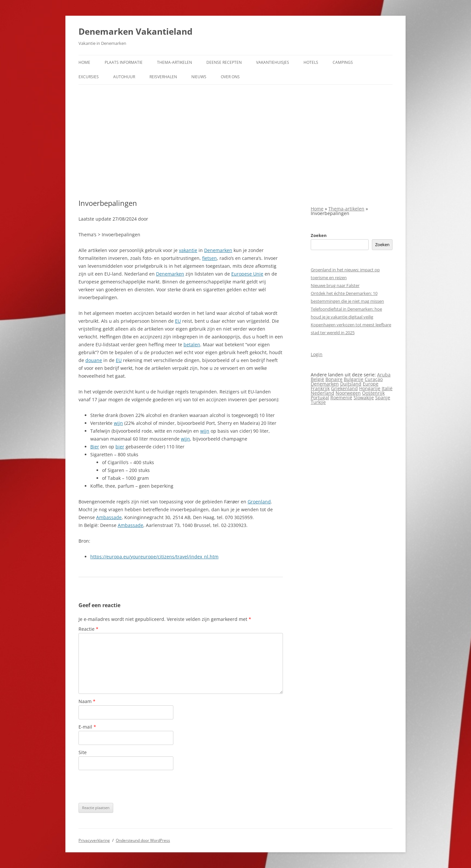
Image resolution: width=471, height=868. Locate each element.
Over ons (230, 77)
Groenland (259, 502)
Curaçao (374, 379)
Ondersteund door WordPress (143, 840)
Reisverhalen (163, 77)
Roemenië (341, 398)
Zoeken (319, 235)
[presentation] (128, 787)
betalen (192, 344)
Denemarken (218, 250)
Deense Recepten (224, 62)
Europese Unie (247, 274)
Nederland (323, 393)
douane (94, 360)
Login (317, 354)
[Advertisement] (235, 142)
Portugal (320, 398)
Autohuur (124, 77)
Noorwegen (348, 393)
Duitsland (351, 384)
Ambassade (109, 517)
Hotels (311, 62)
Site (83, 752)
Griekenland (344, 388)
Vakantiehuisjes (273, 62)
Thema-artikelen (174, 62)
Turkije (318, 402)
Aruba (384, 375)
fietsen (209, 258)
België (317, 379)
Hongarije (370, 388)
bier (120, 447)
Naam (87, 701)
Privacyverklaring (94, 840)
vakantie (188, 250)
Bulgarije (354, 379)
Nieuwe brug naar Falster (335, 285)
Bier (95, 447)
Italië (387, 388)
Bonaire (334, 379)
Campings (343, 62)
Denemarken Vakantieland (135, 31)
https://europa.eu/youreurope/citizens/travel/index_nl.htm (154, 557)
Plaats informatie (124, 62)
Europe (371, 384)
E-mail (87, 727)
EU (178, 321)
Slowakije (364, 398)
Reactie (88, 629)
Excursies (89, 77)
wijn (118, 423)
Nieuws (199, 77)
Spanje (383, 398)
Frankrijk (320, 388)
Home (84, 62)
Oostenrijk (373, 393)
